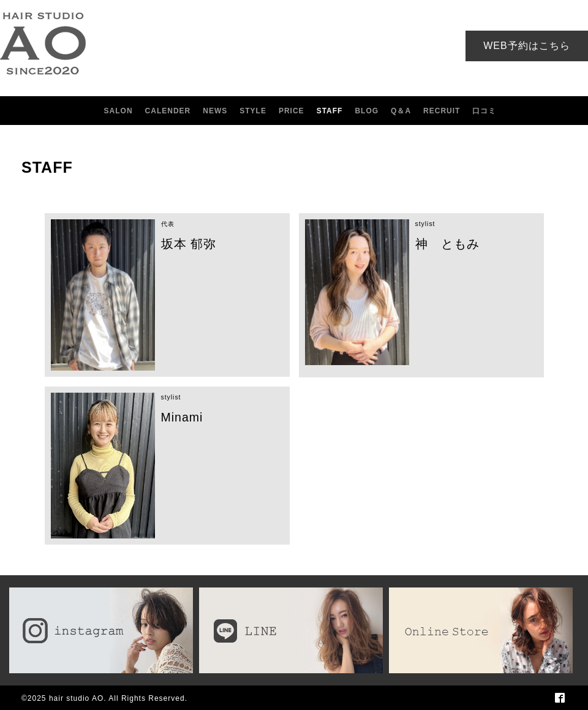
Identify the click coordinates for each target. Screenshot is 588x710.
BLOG (367, 111)
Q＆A (401, 111)
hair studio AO (76, 698)
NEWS (215, 111)
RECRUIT (442, 111)
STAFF (330, 111)
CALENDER (168, 111)
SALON (119, 111)
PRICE (292, 111)
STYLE (253, 111)
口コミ (484, 111)
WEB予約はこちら (526, 46)
